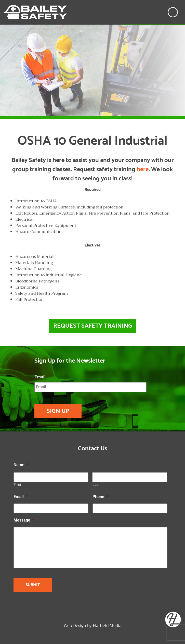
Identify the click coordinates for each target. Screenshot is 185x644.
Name (21, 465)
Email (40, 377)
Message (24, 520)
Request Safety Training (93, 326)
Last (96, 485)
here (143, 170)
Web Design (75, 626)
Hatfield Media (107, 626)
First (17, 485)
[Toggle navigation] (173, 12)
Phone (100, 497)
